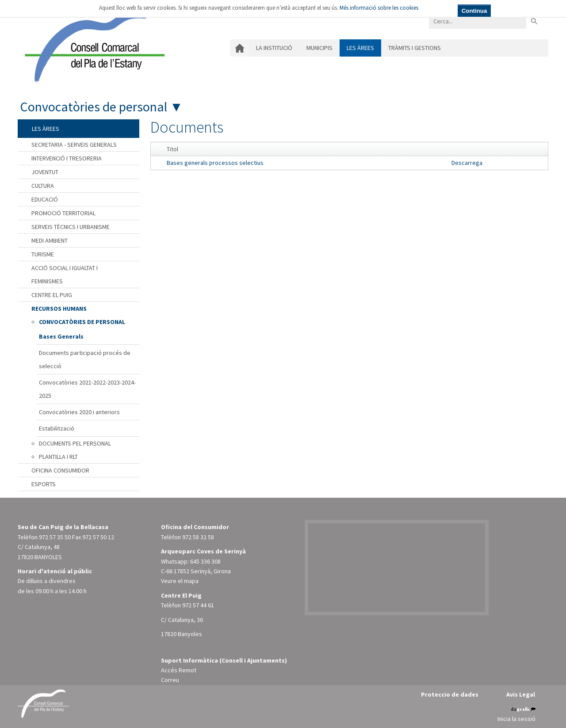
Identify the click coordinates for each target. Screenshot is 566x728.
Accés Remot (179, 670)
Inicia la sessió (516, 719)
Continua (474, 11)
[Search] (478, 21)
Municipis (319, 48)
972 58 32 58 (198, 537)
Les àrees (360, 48)
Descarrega (467, 163)
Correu (170, 680)
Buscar (534, 21)
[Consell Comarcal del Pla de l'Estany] (92, 46)
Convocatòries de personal (94, 107)
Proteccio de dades (450, 694)
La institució (274, 48)
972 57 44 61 (198, 605)
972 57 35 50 (55, 537)
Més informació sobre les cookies (379, 8)
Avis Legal (521, 694)
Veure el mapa (180, 581)
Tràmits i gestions (415, 48)
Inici (239, 48)
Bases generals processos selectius (215, 163)
